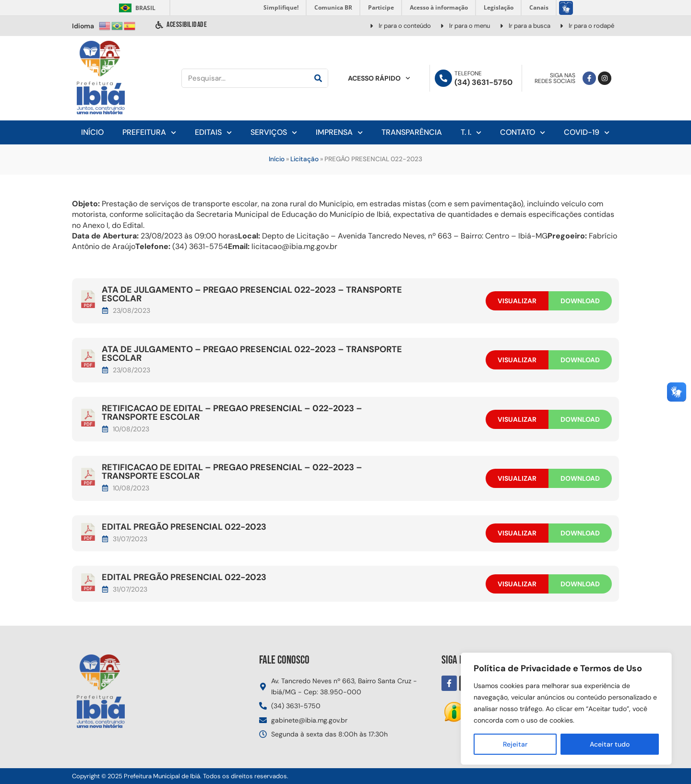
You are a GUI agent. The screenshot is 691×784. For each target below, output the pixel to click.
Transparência (412, 132)
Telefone (468, 73)
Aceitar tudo (610, 744)
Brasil (136, 8)
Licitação (304, 159)
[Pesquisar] (318, 78)
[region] (566, 709)
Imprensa (339, 133)
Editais (213, 133)
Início (92, 132)
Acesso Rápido (379, 78)
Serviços (274, 133)
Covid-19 (587, 133)
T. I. (471, 133)
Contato (523, 133)
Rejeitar (515, 744)
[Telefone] (443, 78)
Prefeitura (149, 133)
